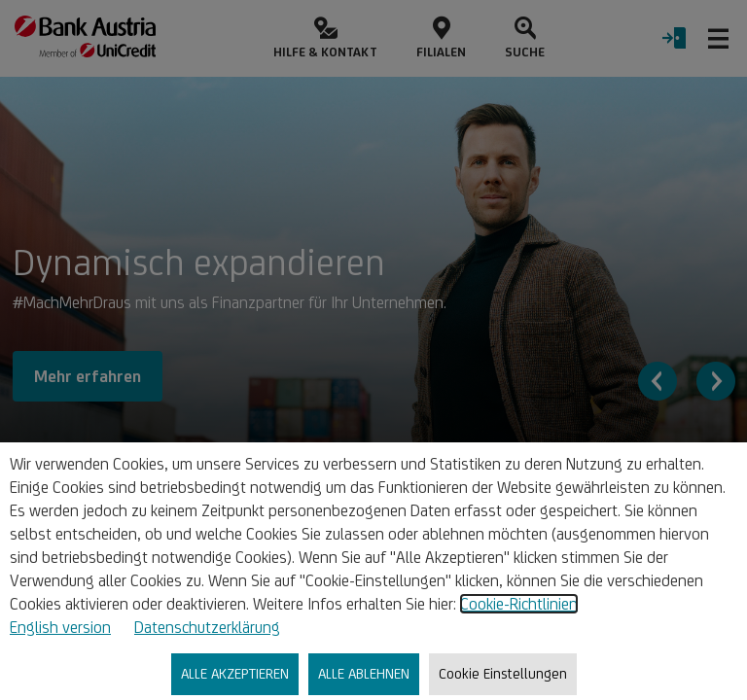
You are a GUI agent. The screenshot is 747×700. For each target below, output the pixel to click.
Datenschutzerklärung (207, 627)
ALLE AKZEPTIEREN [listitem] (235, 673)
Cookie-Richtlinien (519, 604)
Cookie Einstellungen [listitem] (503, 673)
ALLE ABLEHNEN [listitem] (364, 673)
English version (60, 627)
